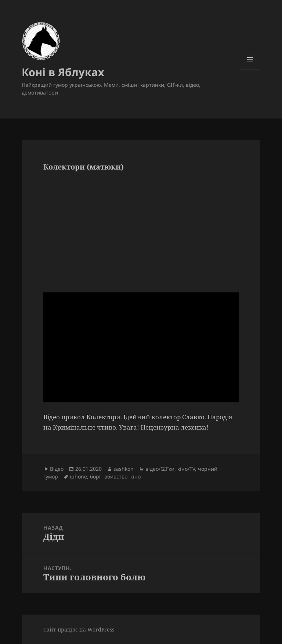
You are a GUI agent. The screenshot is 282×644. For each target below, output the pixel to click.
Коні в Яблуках (63, 72)
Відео (57, 469)
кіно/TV (186, 469)
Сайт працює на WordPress (79, 629)
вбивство (116, 476)
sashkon (124, 469)
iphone (78, 476)
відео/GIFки (160, 469)
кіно (135, 476)
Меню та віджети (250, 69)
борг (96, 476)
